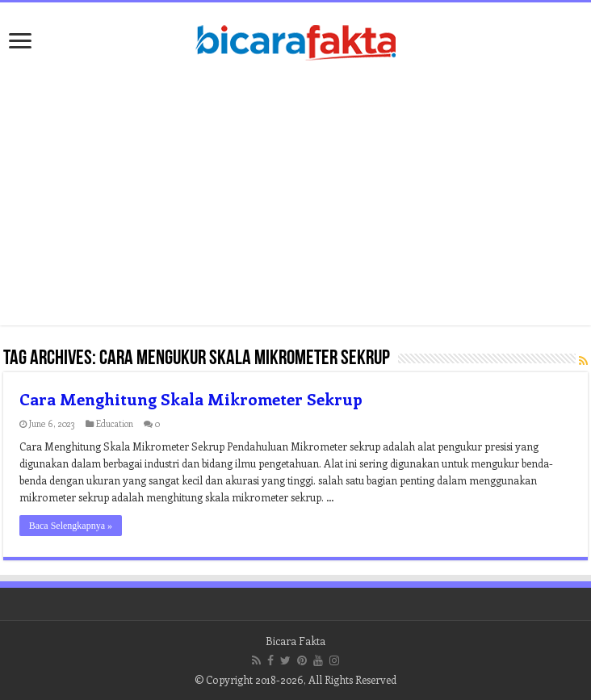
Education (115, 423)
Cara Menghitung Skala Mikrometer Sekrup (191, 398)
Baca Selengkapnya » (71, 526)
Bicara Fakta (295, 641)
